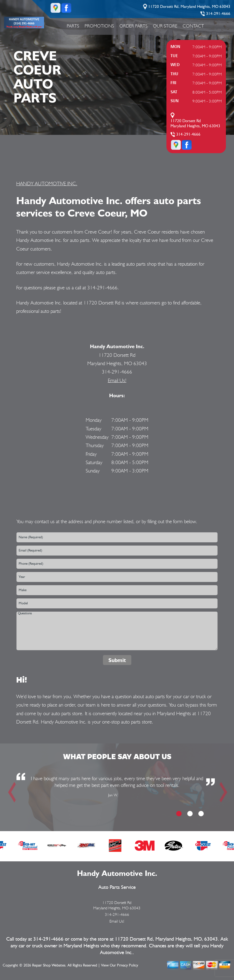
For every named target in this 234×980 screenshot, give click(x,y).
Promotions (99, 26)
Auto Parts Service (117, 887)
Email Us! (117, 380)
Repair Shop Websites (49, 965)
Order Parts (133, 26)
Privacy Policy (128, 965)
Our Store (165, 26)
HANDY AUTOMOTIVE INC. (47, 183)
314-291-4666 (218, 14)
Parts (73, 26)
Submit (117, 660)
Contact (193, 26)
